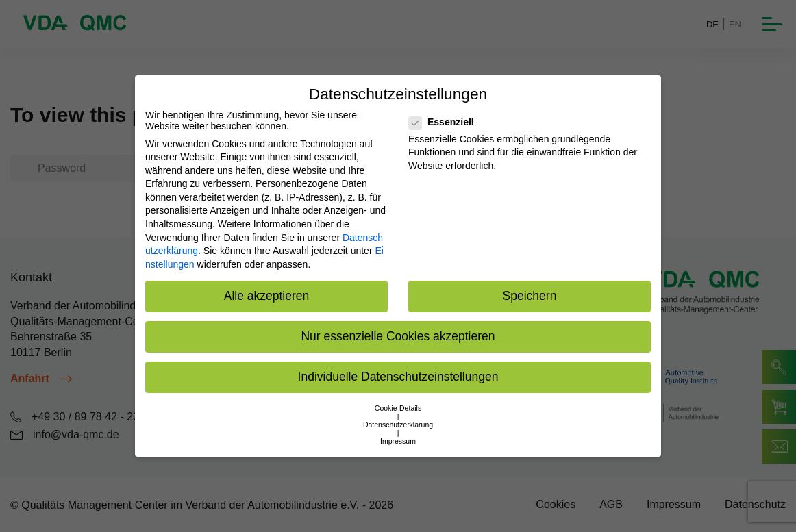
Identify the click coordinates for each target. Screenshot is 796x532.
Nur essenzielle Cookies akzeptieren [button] (398, 336)
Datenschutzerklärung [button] (398, 425)
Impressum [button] (398, 441)
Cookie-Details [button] (398, 408)
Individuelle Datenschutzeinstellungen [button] (398, 377)
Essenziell (446, 122)
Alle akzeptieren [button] (267, 296)
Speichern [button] (530, 296)
